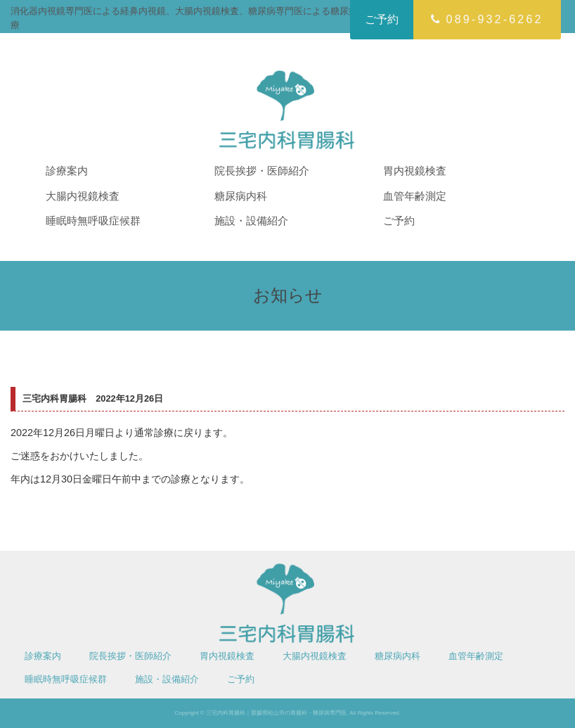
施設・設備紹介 (251, 221)
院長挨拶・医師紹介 (262, 171)
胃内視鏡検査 (415, 171)
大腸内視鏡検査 (83, 196)
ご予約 (382, 19)
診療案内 (67, 171)
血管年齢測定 (415, 196)
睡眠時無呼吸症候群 (93, 221)
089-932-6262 (487, 19)
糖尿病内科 (241, 196)
